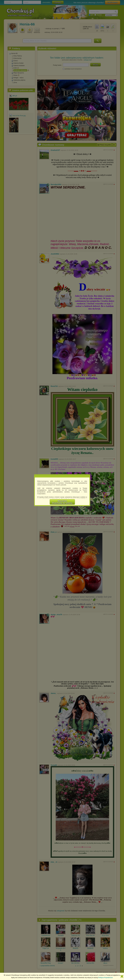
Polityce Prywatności (106, 978)
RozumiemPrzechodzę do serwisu (62, 502)
